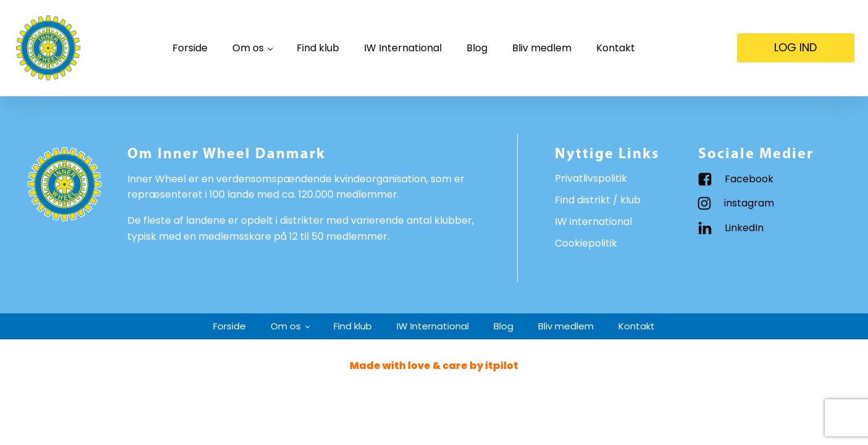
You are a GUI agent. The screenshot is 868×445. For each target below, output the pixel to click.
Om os (248, 48)
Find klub (318, 48)
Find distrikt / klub (598, 200)
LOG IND (795, 47)
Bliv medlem (542, 48)
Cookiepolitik (586, 243)
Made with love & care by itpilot (434, 366)
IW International (403, 48)
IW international (593, 222)
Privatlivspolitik (591, 178)
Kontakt (616, 48)
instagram (749, 203)
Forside (190, 48)
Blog (477, 48)
